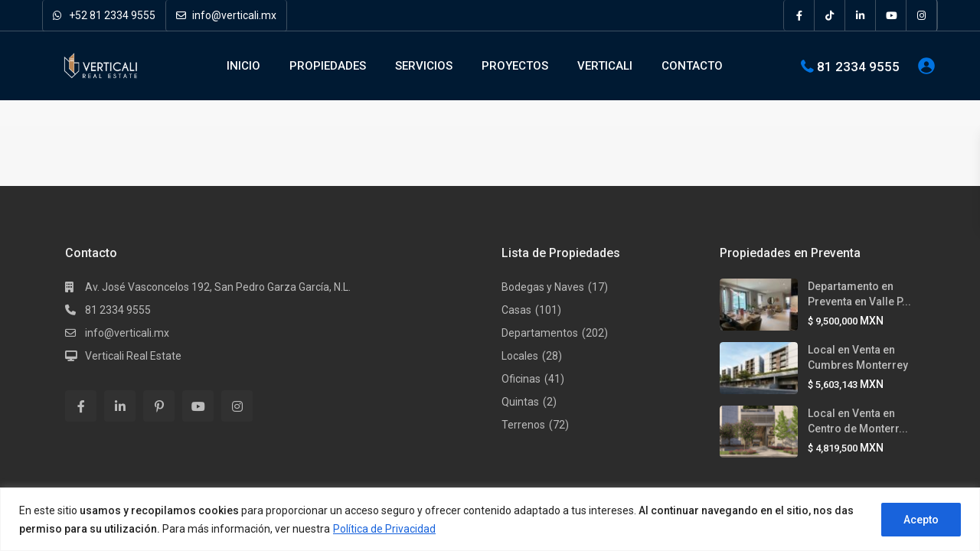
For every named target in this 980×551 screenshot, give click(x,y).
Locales (520, 356)
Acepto (921, 520)
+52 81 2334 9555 (104, 15)
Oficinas (521, 379)
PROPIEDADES (328, 66)
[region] (490, 519)
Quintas (520, 402)
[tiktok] (830, 15)
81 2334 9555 (858, 66)
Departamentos (540, 333)
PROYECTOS (515, 66)
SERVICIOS (424, 66)
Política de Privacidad (384, 529)
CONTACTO (692, 66)
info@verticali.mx (226, 15)
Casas (516, 310)
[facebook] (799, 15)
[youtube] (891, 15)
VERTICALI (605, 66)
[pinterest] (159, 406)
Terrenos (523, 425)
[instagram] (922, 15)
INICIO (243, 66)
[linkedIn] (861, 15)
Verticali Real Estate (133, 356)
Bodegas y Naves (543, 287)
